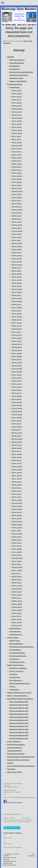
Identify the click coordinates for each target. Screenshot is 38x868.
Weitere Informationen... (16, 665)
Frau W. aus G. (17, 350)
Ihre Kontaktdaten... (17, 644)
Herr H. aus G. (17, 112)
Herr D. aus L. (17, 564)
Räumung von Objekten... (19, 668)
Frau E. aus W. (17, 601)
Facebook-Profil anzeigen (15, 802)
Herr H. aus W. (17, 473)
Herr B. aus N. (17, 216)
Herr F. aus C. (17, 161)
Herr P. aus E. (17, 424)
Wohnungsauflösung (17, 60)
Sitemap (16, 854)
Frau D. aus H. (17, 164)
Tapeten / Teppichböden (18, 81)
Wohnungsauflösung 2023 (19, 708)
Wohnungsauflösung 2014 (19, 735)
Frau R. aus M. (17, 469)
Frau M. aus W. (17, 109)
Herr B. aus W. (17, 372)
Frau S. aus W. (17, 197)
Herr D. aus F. (17, 613)
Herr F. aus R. (17, 271)
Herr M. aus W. (17, 118)
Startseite (11, 57)
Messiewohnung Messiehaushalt (21, 72)
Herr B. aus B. (17, 396)
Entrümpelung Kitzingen (16, 754)
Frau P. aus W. (17, 387)
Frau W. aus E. (17, 589)
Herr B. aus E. (17, 298)
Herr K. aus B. (17, 314)
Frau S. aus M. (17, 356)
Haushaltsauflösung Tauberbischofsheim (15, 749)
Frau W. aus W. (17, 558)
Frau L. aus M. (17, 622)
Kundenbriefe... (15, 87)
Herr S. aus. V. (17, 393)
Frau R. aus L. (17, 170)
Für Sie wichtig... (13, 638)
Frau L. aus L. (17, 311)
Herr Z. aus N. (17, 124)
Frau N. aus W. (17, 225)
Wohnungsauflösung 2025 (19, 702)
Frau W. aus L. (17, 488)
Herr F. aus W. (17, 106)
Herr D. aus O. (17, 482)
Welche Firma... (15, 641)
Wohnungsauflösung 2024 (19, 705)
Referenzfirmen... (16, 628)
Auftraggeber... (15, 690)
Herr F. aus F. (16, 240)
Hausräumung (15, 69)
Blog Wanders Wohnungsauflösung (20, 699)
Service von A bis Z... (17, 671)
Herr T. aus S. (17, 136)
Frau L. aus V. (17, 100)
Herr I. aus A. (16, 573)
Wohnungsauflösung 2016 (19, 729)
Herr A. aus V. (17, 494)
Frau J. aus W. (17, 149)
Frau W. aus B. (17, 411)
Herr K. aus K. (17, 326)
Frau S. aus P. (17, 185)
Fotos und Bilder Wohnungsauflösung (21, 766)
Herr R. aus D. (17, 115)
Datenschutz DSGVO (15, 772)
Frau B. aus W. (17, 509)
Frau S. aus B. (17, 182)
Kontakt (10, 763)
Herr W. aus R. (17, 485)
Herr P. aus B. (17, 277)
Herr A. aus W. (17, 176)
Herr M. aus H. (17, 583)
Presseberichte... (16, 631)
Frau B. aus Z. (17, 167)
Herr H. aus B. (17, 292)
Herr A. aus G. (17, 384)
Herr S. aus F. (17, 531)
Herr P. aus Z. (17, 451)
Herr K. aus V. (17, 295)
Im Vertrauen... (15, 659)
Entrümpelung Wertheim (16, 745)
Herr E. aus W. (17, 246)
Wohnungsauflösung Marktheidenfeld (21, 757)
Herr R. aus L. (17, 598)
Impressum (11, 769)
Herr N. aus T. (17, 200)
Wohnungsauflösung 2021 (19, 714)
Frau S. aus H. (17, 561)
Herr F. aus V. (17, 430)
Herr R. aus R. (17, 579)
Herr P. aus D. (17, 97)
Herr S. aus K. (17, 90)
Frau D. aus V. (17, 555)
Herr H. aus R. (17, 359)
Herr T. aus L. (17, 332)
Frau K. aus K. (17, 335)
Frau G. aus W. (17, 130)
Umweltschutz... (15, 677)
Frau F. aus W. (17, 259)
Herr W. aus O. (17, 344)
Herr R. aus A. (17, 127)
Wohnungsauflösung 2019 (19, 720)
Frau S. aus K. (17, 204)
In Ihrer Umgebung (14, 742)
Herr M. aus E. (17, 347)
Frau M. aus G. (17, 607)
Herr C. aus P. (17, 616)
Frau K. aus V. (17, 537)
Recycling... (14, 674)
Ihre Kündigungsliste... (18, 653)
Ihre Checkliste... (15, 650)
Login (33, 854)
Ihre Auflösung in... (16, 680)
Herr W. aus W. (17, 133)
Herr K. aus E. (17, 497)
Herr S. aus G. (17, 237)
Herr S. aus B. (17, 179)
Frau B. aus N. (17, 320)
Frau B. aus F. (17, 234)
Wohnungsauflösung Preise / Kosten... (20, 685)
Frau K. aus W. (17, 210)
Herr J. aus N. (17, 421)
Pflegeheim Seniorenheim (19, 75)
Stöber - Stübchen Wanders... (18, 696)
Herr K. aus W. (17, 93)
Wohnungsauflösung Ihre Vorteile (19, 693)
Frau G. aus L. (17, 152)
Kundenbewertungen (15, 84)
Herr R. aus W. (17, 515)
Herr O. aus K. (17, 188)
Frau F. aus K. (17, 194)
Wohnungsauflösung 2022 (19, 711)
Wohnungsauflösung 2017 (19, 726)
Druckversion (8, 854)
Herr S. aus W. (17, 274)
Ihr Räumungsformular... (18, 656)
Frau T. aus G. (17, 460)
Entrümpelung (15, 66)
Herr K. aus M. (17, 142)
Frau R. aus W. (17, 255)
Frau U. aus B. (17, 378)
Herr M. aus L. (17, 219)
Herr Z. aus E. (17, 399)
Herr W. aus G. (17, 445)
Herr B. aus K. (17, 457)
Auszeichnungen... (16, 635)
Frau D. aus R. (17, 521)
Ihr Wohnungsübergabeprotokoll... (22, 647)
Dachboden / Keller (16, 78)
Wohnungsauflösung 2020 (19, 717)
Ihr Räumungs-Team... (17, 662)
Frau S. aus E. (17, 338)
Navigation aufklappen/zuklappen (19, 3)
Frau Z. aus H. (17, 546)
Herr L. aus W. (17, 280)
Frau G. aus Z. (17, 390)
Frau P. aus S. (17, 252)
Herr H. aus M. (17, 512)
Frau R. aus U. (17, 213)
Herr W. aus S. (17, 207)
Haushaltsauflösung (17, 63)
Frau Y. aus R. (17, 375)
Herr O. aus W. (17, 301)
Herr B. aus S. (17, 436)
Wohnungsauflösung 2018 (19, 723)
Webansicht (32, 856)
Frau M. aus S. (17, 329)
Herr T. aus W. (17, 103)
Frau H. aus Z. (17, 228)
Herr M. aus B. (17, 576)
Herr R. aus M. (17, 283)
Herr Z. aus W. (17, 262)
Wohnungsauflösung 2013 (19, 738)
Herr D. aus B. (17, 158)
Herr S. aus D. (17, 341)
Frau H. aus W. (17, 289)
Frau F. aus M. (17, 417)
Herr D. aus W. (17, 362)
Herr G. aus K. (17, 173)
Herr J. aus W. (17, 323)
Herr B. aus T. (17, 268)
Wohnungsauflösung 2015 (19, 732)
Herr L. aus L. (17, 139)
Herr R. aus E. (17, 249)
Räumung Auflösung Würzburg (18, 760)
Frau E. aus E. (17, 463)
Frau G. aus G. (17, 427)
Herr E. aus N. (17, 286)
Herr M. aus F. (17, 304)
